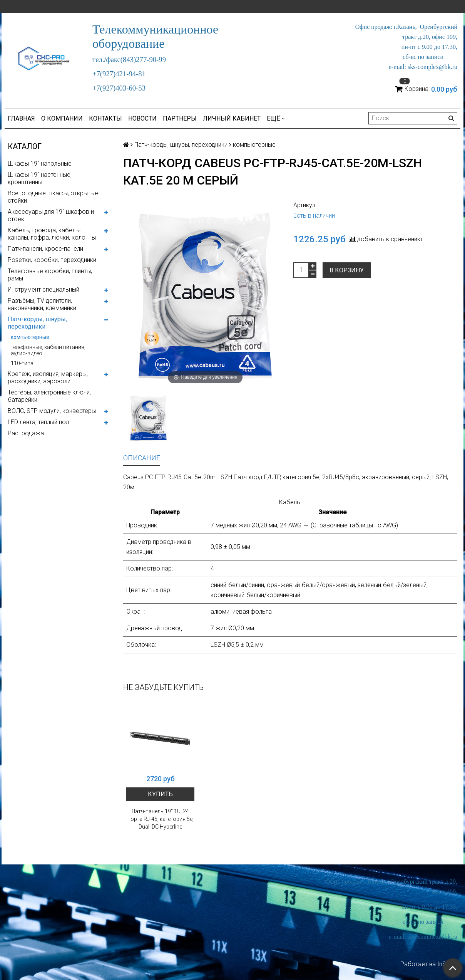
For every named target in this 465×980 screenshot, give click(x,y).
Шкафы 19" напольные (40, 164)
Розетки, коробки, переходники (52, 260)
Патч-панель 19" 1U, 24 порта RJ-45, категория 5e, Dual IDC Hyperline (161, 819)
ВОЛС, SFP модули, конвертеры (52, 411)
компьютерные (30, 337)
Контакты (105, 118)
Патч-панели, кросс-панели (45, 249)
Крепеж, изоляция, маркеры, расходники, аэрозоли (48, 378)
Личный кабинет (232, 118)
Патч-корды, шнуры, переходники (37, 323)
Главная (21, 118)
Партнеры (180, 118)
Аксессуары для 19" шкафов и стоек (51, 215)
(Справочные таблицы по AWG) (354, 525)
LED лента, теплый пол (38, 422)
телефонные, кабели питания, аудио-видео (48, 350)
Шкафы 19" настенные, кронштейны (40, 178)
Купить (160, 794)
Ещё (276, 118)
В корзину (347, 270)
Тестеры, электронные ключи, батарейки (49, 396)
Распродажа (26, 433)
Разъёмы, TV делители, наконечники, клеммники (42, 304)
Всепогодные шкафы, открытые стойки (53, 197)
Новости (142, 118)
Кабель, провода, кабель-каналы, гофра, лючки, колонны (52, 234)
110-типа (22, 363)
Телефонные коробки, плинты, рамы (50, 275)
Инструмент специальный (43, 289)
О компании (62, 118)
